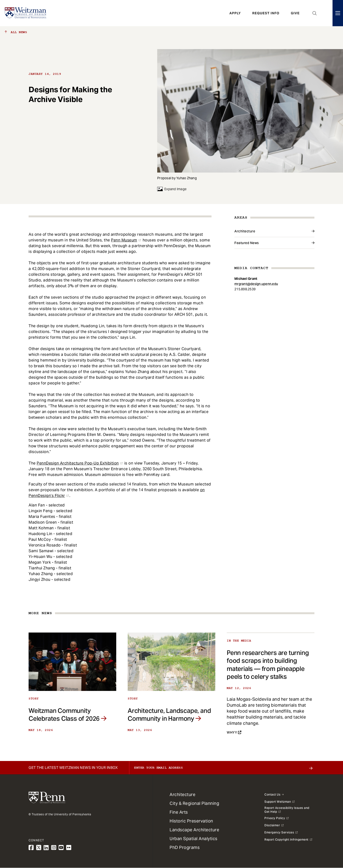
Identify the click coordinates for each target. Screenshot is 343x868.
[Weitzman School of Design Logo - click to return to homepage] (25, 13)
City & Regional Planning (194, 803)
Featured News (247, 243)
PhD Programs (185, 847)
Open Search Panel (315, 13)
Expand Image (172, 189)
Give (295, 13)
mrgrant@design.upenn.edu (256, 284)
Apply (235, 13)
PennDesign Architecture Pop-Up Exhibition (78, 463)
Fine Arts (179, 812)
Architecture (245, 231)
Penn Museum (124, 240)
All (16, 32)
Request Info (266, 13)
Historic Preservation (191, 821)
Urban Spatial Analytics (194, 839)
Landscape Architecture (194, 830)
